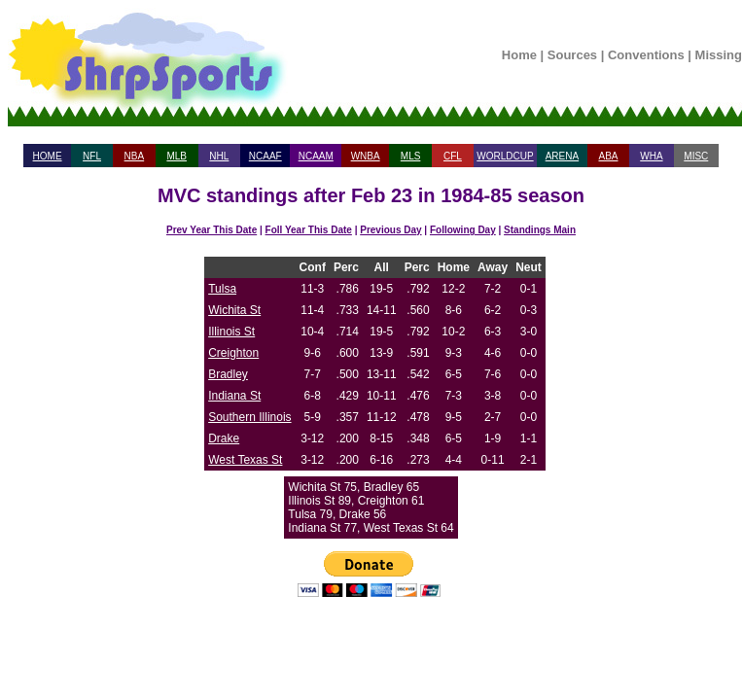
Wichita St (234, 310)
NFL (92, 156)
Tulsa (222, 289)
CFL (453, 156)
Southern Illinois (249, 417)
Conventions (646, 55)
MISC (696, 156)
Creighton (233, 353)
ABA (608, 156)
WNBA (366, 156)
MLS (411, 156)
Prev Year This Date (212, 230)
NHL (219, 156)
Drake (224, 438)
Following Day (463, 230)
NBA (135, 156)
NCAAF (265, 156)
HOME (48, 156)
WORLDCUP (505, 156)
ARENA (562, 156)
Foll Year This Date (309, 230)
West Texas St (245, 460)
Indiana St (234, 396)
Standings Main (540, 230)
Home (519, 55)
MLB (177, 156)
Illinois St (231, 332)
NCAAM (316, 156)
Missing (719, 55)
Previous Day (390, 230)
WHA (651, 156)
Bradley (228, 374)
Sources (572, 55)
